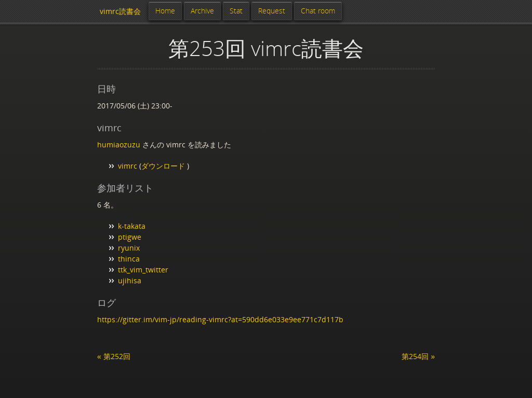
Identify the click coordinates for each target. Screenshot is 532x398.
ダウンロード (164, 166)
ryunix (129, 248)
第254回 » (418, 356)
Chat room (318, 11)
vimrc (128, 166)
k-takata (132, 226)
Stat (236, 11)
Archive (202, 11)
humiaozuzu (119, 145)
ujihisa (130, 280)
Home (165, 11)
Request (272, 11)
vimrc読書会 (120, 11)
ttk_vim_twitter (143, 270)
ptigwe (130, 237)
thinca (129, 259)
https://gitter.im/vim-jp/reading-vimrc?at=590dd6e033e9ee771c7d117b (220, 319)
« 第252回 (114, 356)
